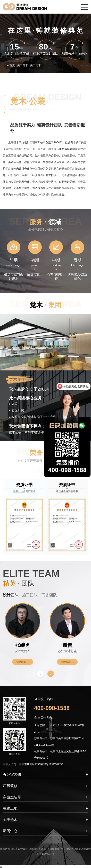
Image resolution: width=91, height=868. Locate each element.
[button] (51, 673)
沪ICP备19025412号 (46, 858)
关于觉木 (23, 65)
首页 (12, 65)
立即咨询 (23, 661)
